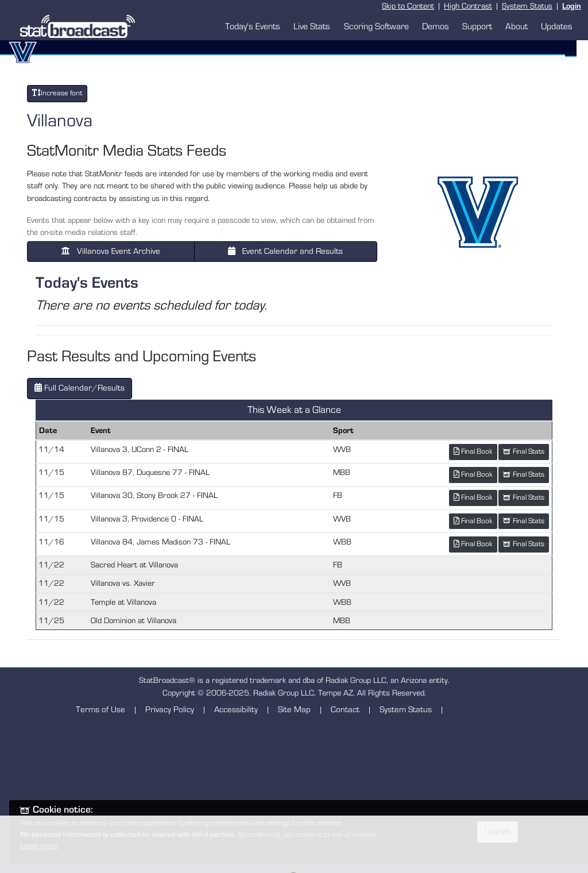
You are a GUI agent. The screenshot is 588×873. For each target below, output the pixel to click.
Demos (436, 26)
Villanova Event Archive (111, 251)
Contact (345, 710)
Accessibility (236, 710)
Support (477, 26)
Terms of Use (100, 710)
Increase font (57, 93)
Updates (557, 26)
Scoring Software (376, 26)
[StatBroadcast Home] (80, 26)
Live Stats (312, 26)
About (517, 26)
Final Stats (524, 452)
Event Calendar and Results (285, 251)
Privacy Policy (170, 710)
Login (572, 6)
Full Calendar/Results (80, 388)
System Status (527, 6)
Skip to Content (408, 6)
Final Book (473, 451)
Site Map (294, 710)
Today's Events (253, 26)
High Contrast (468, 6)
